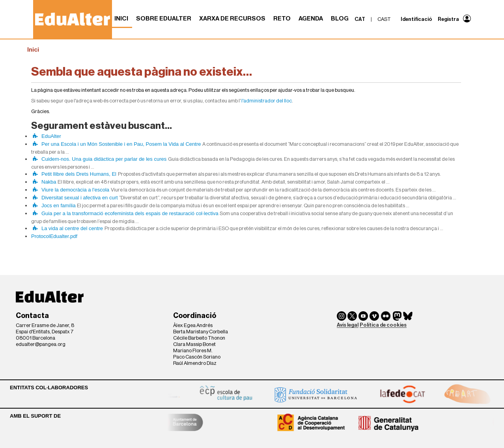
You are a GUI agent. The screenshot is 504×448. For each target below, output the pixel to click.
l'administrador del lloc (267, 101)
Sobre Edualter (164, 19)
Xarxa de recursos (232, 19)
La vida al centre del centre (72, 228)
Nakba (49, 182)
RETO (282, 19)
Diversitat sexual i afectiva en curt (80, 198)
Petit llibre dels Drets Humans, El (79, 174)
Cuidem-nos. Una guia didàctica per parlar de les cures (104, 159)
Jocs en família (59, 205)
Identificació (416, 19)
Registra (448, 19)
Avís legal (348, 325)
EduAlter (51, 136)
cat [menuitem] (360, 19)
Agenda (311, 19)
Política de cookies (383, 325)
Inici (121, 19)
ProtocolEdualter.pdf (54, 236)
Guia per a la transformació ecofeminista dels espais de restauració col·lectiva (130, 213)
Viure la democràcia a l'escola (75, 190)
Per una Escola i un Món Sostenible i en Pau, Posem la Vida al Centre (121, 144)
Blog (340, 19)
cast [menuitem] (384, 19)
